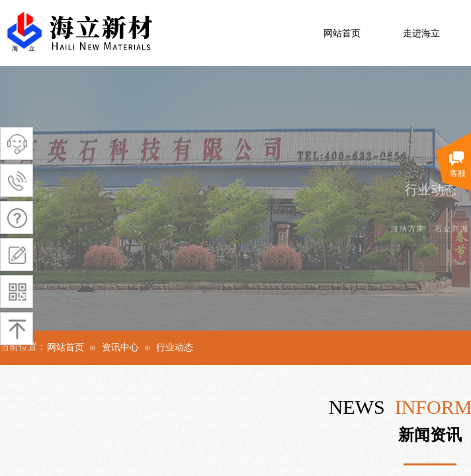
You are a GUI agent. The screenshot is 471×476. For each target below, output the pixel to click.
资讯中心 (120, 347)
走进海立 (421, 33)
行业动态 (175, 347)
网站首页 (342, 33)
